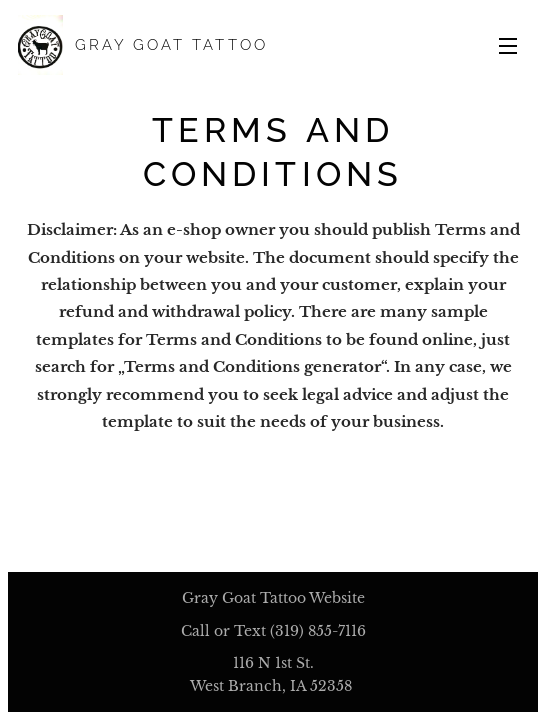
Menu (508, 46)
